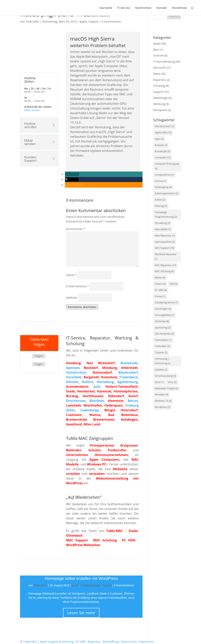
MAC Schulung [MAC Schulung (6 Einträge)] (164, 271)
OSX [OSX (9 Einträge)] (174, 284)
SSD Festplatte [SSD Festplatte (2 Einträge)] (164, 334)
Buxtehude (129, 363)
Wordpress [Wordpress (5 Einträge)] (163, 407)
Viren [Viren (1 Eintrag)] (159, 382)
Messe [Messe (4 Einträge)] (160, 278)
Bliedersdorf (128, 372)
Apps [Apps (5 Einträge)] (159, 139)
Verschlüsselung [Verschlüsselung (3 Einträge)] (165, 376)
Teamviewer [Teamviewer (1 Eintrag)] (163, 340)
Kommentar (76, 229)
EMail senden (32, 110)
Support (94, 21)
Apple (83, 21)
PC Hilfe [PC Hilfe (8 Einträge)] (161, 290)
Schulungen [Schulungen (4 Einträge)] (163, 309)
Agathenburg (127, 382)
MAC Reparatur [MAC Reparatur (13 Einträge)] (166, 265)
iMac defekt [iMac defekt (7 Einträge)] (163, 229)
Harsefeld (74, 377)
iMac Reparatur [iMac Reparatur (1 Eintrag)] (165, 236)
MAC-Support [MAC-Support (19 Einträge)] (165, 248)
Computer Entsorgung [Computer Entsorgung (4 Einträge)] (167, 166)
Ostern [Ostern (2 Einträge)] (160, 284)
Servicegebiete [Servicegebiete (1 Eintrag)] (164, 315)
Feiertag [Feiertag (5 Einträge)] (161, 206)
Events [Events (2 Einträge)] (160, 200)
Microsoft (159, 68)
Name (71, 275)
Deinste (72, 382)
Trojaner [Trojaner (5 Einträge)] (161, 353)
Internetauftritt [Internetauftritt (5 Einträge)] (165, 242)
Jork (97, 387)
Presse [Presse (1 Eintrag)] (160, 296)
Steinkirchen (76, 372)
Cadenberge (90, 410)
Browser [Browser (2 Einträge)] (161, 145)
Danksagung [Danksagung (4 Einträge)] (163, 187)
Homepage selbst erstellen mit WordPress (81, 578)
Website (72, 297)
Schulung (159, 86)
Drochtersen (76, 401)
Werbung (159, 104)
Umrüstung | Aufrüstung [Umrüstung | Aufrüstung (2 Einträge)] (163, 361)
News (157, 74)
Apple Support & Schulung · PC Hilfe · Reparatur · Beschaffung (79, 642)
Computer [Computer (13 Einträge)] (163, 157)
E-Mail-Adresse (78, 286)
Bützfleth (97, 401)
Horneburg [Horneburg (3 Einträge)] (163, 223)
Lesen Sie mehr (81, 613)
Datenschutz (129, 642)
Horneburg (105, 382)
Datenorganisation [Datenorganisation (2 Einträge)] (167, 193)
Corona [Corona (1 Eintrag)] (161, 181)
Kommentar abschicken (82, 307)
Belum (133, 401)
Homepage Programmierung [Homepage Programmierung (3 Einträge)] (166, 215)
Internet (159, 55)
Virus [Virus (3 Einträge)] (172, 382)
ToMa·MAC (32, 21)
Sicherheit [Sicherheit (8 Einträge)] (162, 321)
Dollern (87, 382)
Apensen (73, 368)
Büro (156, 50)
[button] (72, 174)
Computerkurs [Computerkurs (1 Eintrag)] (164, 175)
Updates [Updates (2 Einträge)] (161, 370)
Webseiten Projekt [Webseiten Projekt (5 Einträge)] (167, 388)
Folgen (39, 356)
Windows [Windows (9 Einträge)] (162, 395)
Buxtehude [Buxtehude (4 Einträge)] (163, 151)
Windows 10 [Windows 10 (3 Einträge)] (163, 401)
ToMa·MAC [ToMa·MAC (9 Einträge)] (162, 346)
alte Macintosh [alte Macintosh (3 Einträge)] (165, 126)
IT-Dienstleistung (90, 585)
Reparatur (160, 80)
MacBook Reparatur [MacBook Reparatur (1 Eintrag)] (166, 257)
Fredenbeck (128, 377)
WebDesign (161, 98)
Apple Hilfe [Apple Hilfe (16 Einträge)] (163, 133)
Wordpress (160, 110)
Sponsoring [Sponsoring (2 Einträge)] (163, 328)
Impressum (146, 642)
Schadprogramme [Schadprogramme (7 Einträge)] (166, 302)
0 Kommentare (111, 21)
